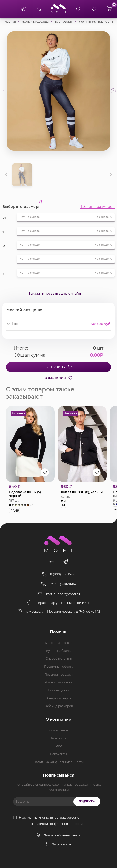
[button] (113, 91)
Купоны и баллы (59, 651)
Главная (10, 22)
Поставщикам (58, 690)
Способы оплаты (59, 659)
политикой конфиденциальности (57, 824)
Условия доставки (58, 682)
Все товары (64, 22)
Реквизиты (58, 754)
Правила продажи (58, 674)
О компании (59, 730)
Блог (58, 746)
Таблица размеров (97, 207)
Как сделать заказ (58, 643)
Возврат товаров (58, 698)
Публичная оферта (59, 667)
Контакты (58, 738)
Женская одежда (35, 22)
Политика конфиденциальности (58, 762)
